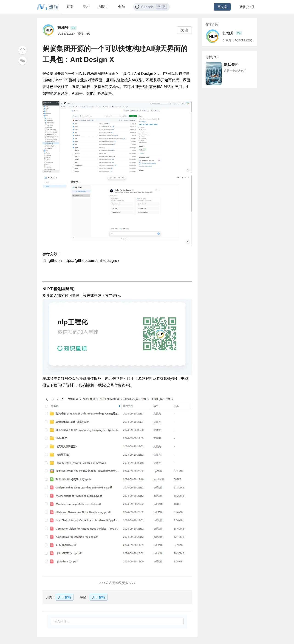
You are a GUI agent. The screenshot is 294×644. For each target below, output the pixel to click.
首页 (70, 7)
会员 (122, 7)
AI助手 (104, 7)
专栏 (86, 7)
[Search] (151, 7)
